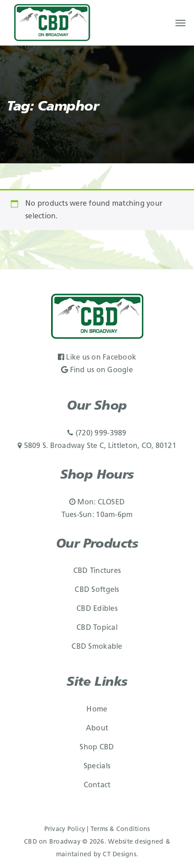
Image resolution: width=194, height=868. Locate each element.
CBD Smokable (97, 647)
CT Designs (119, 855)
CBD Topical (97, 628)
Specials (97, 766)
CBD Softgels (97, 590)
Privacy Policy (65, 829)
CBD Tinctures (97, 571)
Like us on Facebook (97, 358)
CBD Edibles (97, 609)
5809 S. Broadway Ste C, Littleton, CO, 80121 (97, 446)
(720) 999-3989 (97, 434)
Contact (97, 785)
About (97, 729)
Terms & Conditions (120, 829)
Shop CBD (97, 748)
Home (97, 710)
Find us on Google (97, 370)
